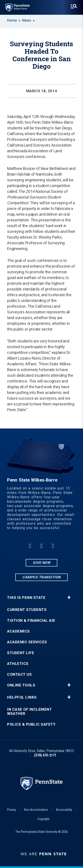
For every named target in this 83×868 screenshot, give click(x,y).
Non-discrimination (36, 810)
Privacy (12, 810)
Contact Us (19, 674)
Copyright (43, 819)
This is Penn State (26, 598)
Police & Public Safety (31, 724)
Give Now (41, 563)
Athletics (18, 664)
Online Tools (21, 685)
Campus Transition (41, 577)
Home (12, 20)
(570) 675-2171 (45, 755)
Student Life (21, 653)
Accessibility (64, 810)
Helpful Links (22, 697)
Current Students (27, 610)
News (27, 20)
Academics (18, 631)
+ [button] (69, 598)
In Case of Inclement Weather (29, 712)
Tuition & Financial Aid (31, 621)
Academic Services (27, 642)
